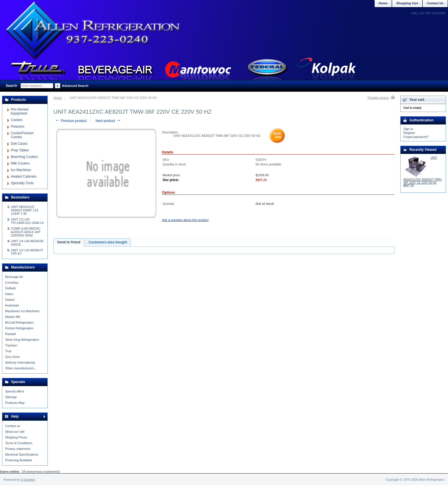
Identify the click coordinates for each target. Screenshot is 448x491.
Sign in (408, 129)
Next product (108, 121)
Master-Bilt (13, 317)
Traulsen (11, 345)
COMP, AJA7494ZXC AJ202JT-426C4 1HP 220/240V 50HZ (26, 232)
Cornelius (12, 282)
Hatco (9, 294)
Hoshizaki (12, 305)
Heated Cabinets (24, 177)
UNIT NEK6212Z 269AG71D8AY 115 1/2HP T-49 (25, 210)
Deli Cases (19, 144)
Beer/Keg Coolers (24, 157)
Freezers (18, 127)
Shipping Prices (16, 437)
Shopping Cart (407, 3)
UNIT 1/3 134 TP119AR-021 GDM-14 (27, 221)
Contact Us (435, 3)
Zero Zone (12, 357)
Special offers (15, 391)
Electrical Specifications (22, 454)
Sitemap (11, 397)
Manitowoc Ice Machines (22, 311)
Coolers (17, 120)
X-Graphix (28, 480)
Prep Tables (20, 150)
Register (409, 133)
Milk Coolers (20, 163)
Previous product (71, 121)
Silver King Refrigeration (22, 340)
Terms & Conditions (19, 443)
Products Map (15, 403)
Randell (10, 334)
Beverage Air (14, 277)
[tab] (69, 243)
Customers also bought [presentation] (108, 242)
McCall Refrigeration (19, 322)
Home (58, 98)
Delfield (10, 288)
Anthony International (20, 362)
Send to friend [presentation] (69, 242)
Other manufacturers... (21, 368)
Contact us (13, 426)
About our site (15, 432)
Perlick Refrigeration (19, 328)
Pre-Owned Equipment (20, 111)
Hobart (10, 300)
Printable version (378, 98)
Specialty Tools (22, 183)
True (8, 351)
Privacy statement (18, 449)
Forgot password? (416, 137)
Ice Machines (21, 170)
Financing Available (19, 460)
